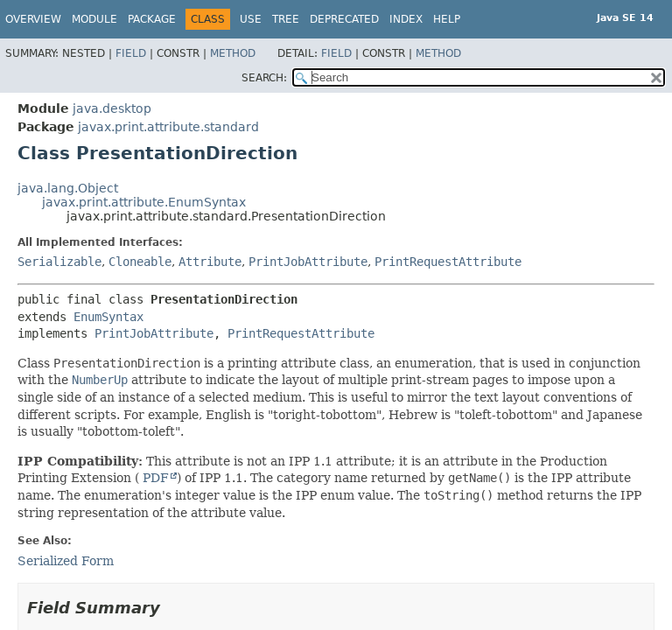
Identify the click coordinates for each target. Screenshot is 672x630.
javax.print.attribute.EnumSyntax (144, 202)
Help (447, 19)
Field (131, 53)
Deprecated (344, 19)
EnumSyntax (108, 317)
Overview (33, 19)
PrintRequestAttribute (448, 262)
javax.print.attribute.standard (168, 127)
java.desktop (112, 108)
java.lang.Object (68, 188)
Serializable (59, 262)
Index (406, 19)
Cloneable (140, 262)
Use (251, 19)
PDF (154, 478)
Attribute (210, 262)
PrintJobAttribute (308, 262)
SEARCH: (264, 78)
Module (94, 19)
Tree (286, 19)
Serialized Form (66, 561)
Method (233, 53)
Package (152, 19)
